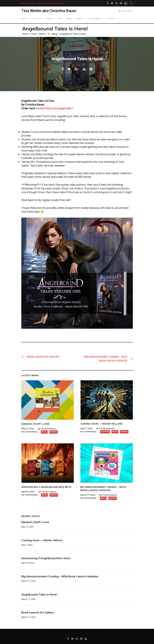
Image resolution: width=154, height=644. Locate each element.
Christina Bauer (48, 429)
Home (25, 34)
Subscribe (127, 11)
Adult (49, 18)
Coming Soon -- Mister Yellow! (102, 424)
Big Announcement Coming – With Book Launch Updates (106, 359)
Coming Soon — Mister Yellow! (42, 540)
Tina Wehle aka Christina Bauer (49, 11)
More (111, 18)
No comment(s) (29, 432)
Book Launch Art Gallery (43, 357)
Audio (79, 18)
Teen (23, 18)
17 (49, 34)
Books (54, 432)
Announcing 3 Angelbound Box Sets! (46, 487)
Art (60, 18)
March (42, 34)
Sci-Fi (36, 18)
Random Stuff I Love (35, 424)
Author (105, 432)
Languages (95, 18)
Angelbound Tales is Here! (39, 595)
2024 (34, 34)
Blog (69, 18)
